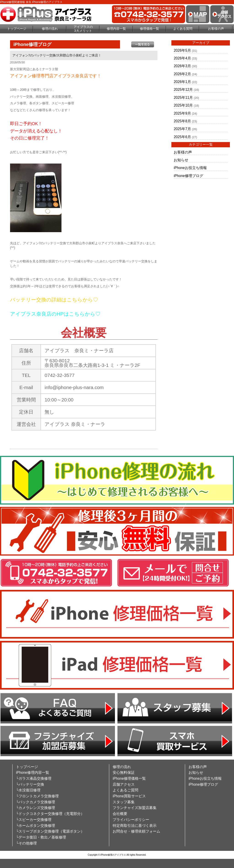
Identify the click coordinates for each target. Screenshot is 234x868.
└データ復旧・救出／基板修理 (41, 837)
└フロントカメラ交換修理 (37, 796)
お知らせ (181, 160)
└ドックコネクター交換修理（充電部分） (50, 814)
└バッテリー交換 (30, 784)
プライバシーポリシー (131, 820)
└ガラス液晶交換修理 (34, 778)
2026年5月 (182, 50)
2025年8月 (182, 121)
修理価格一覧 (149, 29)
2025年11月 (183, 98)
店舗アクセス (124, 784)
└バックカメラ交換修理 (36, 802)
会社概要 (120, 814)
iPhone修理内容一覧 (33, 773)
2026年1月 (182, 82)
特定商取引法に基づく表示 (135, 826)
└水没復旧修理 (28, 790)
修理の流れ (50, 29)
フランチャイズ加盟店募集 (135, 808)
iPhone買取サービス (129, 796)
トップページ (17, 29)
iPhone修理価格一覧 (129, 778)
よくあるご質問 (125, 790)
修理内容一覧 (116, 29)
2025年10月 (183, 105)
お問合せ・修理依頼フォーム (136, 831)
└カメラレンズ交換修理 (36, 808)
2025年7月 (182, 129)
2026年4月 (182, 58)
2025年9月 (182, 113)
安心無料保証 (124, 773)
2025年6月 (182, 137)
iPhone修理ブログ (188, 176)
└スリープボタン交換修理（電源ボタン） (50, 831)
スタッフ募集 (124, 802)
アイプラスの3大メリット (83, 29)
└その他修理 (26, 843)
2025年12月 (183, 90)
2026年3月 (182, 66)
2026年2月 (182, 74)
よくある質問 (183, 29)
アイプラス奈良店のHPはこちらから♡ (55, 314)
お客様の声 (216, 29)
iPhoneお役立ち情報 (190, 168)
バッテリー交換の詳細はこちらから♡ (54, 300)
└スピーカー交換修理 (34, 820)
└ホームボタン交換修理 (36, 826)
